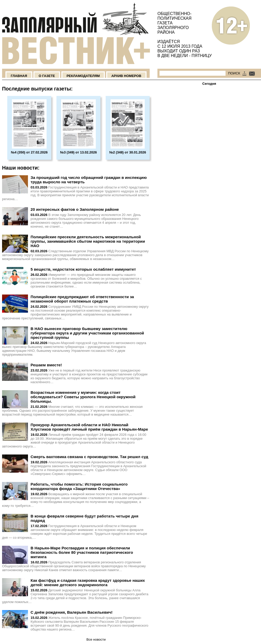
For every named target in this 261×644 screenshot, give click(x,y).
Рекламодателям (83, 76)
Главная (19, 76)
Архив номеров (126, 76)
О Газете (47, 76)
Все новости (96, 639)
